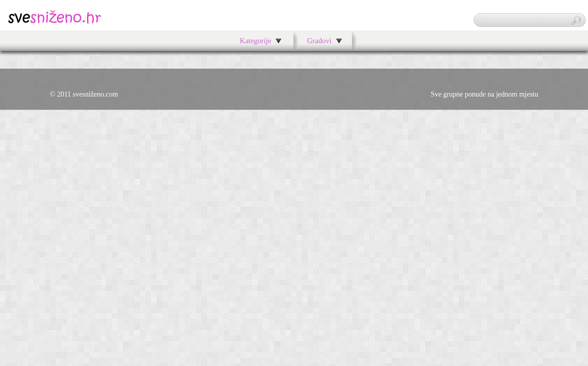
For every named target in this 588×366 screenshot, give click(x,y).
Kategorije (255, 41)
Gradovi (319, 41)
